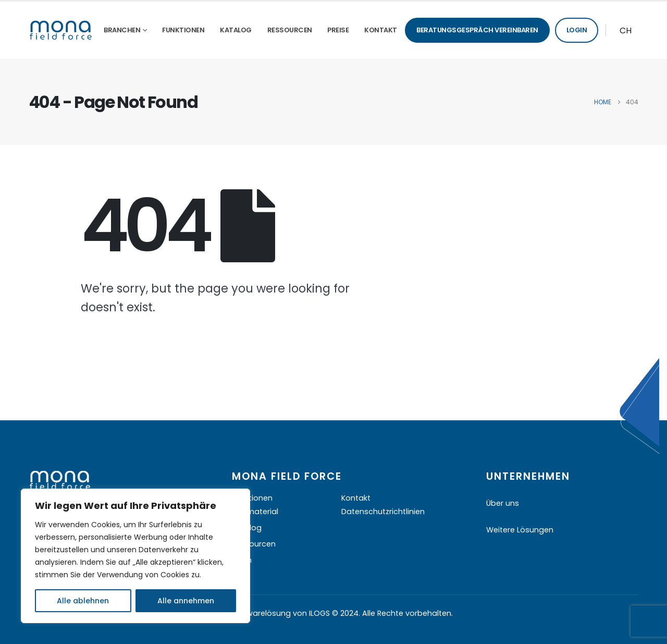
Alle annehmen (186, 601)
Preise (338, 30)
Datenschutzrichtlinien (383, 512)
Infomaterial (255, 512)
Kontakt (381, 30)
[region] (135, 556)
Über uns (503, 503)
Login (577, 30)
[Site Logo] (61, 30)
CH (626, 31)
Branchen (122, 30)
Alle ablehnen (83, 601)
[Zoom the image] (60, 477)
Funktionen (183, 30)
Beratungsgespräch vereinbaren (477, 30)
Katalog (236, 30)
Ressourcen (290, 30)
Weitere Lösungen (520, 530)
